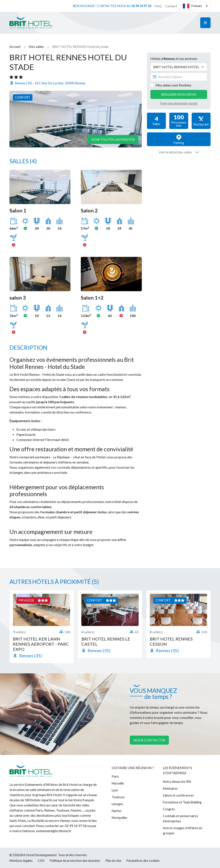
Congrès (169, 809)
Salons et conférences (178, 795)
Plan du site (113, 861)
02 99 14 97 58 (141, 6)
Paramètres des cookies (143, 861)
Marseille (118, 783)
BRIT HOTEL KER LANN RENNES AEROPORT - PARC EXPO (41, 644)
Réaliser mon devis (179, 94)
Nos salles (36, 46)
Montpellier (120, 818)
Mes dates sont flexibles (173, 85)
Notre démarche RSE (177, 782)
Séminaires (170, 788)
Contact (171, 6)
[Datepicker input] (179, 77)
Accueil (15, 46)
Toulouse (118, 797)
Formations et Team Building (182, 802)
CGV (41, 861)
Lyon (115, 790)
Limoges (117, 804)
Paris (115, 776)
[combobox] (196, 6)
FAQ (158, 6)
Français (192, 6)
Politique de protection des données (75, 861)
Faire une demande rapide (179, 103)
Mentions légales (21, 861)
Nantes (117, 811)
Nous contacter (149, 740)
